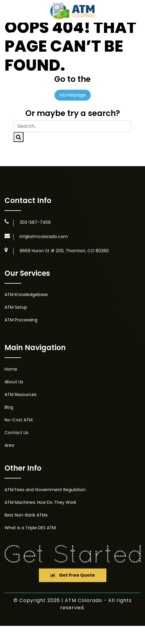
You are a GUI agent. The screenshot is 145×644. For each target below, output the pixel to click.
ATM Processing (21, 320)
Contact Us (16, 433)
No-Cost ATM (19, 420)
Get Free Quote (73, 575)
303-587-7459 (35, 222)
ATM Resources (20, 394)
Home (11, 369)
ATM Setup (16, 307)
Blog (9, 407)
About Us (14, 382)
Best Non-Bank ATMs (26, 515)
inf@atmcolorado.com (44, 237)
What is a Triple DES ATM (30, 528)
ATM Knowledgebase (26, 295)
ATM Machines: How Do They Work (40, 502)
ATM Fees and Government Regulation (45, 490)
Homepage (73, 95)
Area (9, 445)
